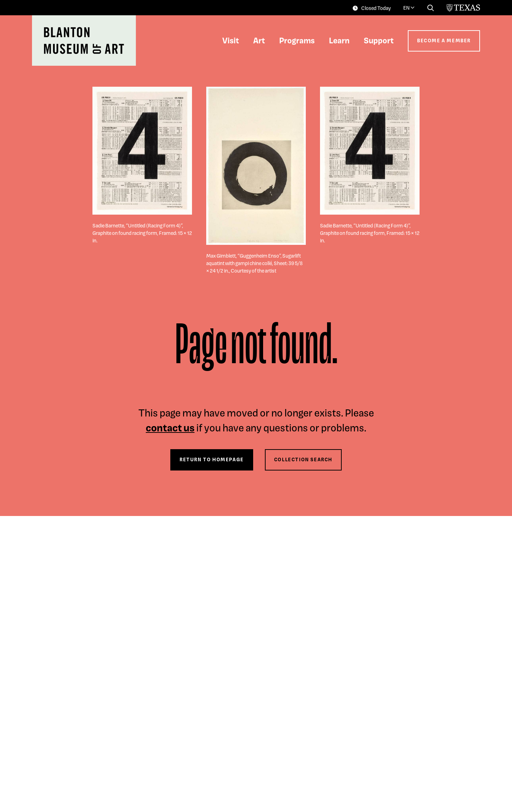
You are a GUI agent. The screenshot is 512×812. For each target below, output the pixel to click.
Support (379, 40)
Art (259, 40)
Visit (231, 40)
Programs (297, 40)
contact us (170, 427)
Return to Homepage (212, 459)
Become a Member (444, 40)
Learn (339, 40)
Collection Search (303, 459)
